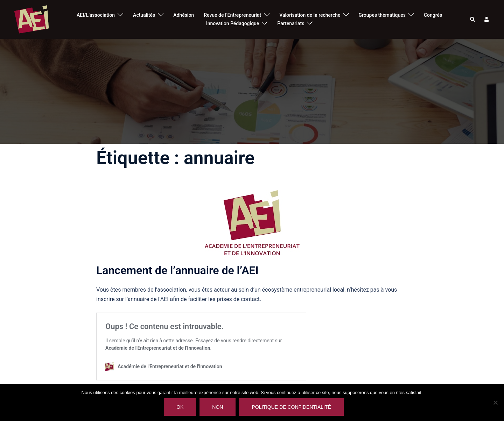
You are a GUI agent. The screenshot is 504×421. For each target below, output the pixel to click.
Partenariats (291, 23)
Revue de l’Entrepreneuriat (232, 15)
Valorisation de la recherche (310, 15)
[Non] (495, 402)
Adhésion (184, 15)
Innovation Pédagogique (233, 23)
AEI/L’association (96, 15)
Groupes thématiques (382, 15)
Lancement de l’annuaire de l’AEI (177, 270)
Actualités (144, 15)
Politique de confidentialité (291, 407)
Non (218, 407)
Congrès (433, 15)
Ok (180, 407)
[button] (473, 20)
